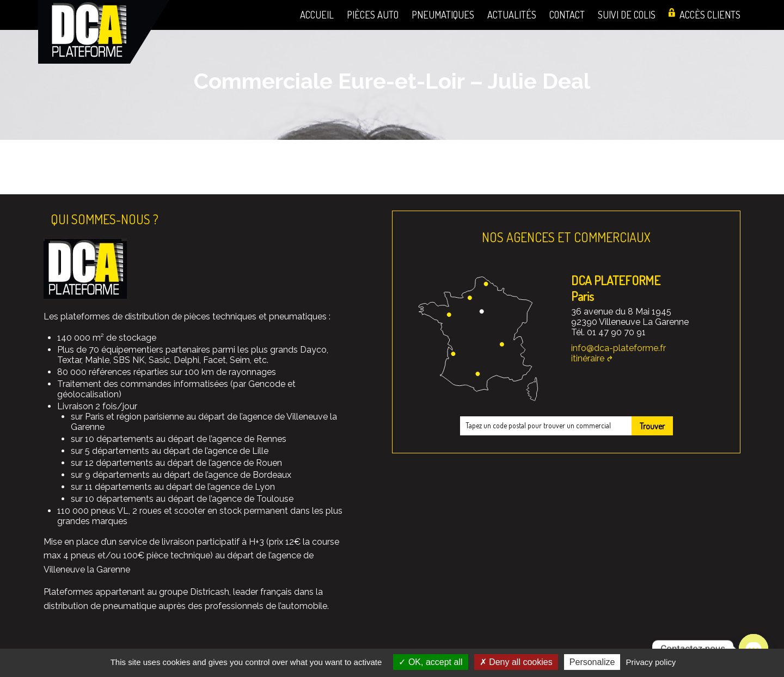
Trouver (652, 426)
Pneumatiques (443, 14)
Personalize (592, 662)
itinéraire (588, 358)
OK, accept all (430, 662)
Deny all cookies (516, 662)
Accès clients (710, 14)
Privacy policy (651, 662)
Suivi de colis (627, 14)
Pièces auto (373, 14)
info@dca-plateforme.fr (618, 348)
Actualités (512, 14)
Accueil (317, 14)
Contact (567, 14)
